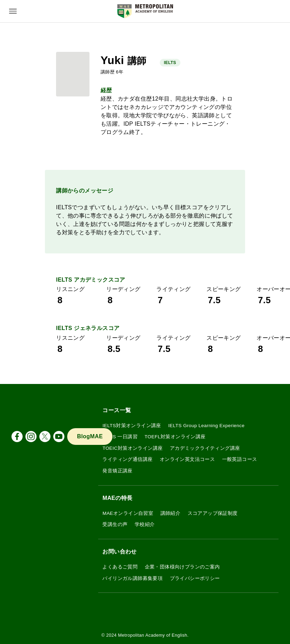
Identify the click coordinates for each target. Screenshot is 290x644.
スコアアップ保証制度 (213, 513)
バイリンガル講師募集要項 (132, 578)
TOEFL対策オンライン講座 (175, 437)
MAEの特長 (117, 498)
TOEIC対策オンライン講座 (132, 448)
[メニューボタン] (13, 11)
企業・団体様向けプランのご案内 (182, 567)
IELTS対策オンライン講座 (132, 426)
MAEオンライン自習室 (128, 513)
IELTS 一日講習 (120, 437)
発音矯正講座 (117, 471)
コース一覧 (117, 410)
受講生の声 (115, 524)
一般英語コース (240, 459)
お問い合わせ (119, 552)
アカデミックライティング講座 (205, 448)
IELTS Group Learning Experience (206, 426)
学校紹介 (145, 524)
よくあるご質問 (120, 567)
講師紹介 (171, 513)
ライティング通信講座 (127, 459)
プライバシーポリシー (195, 578)
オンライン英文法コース (187, 459)
